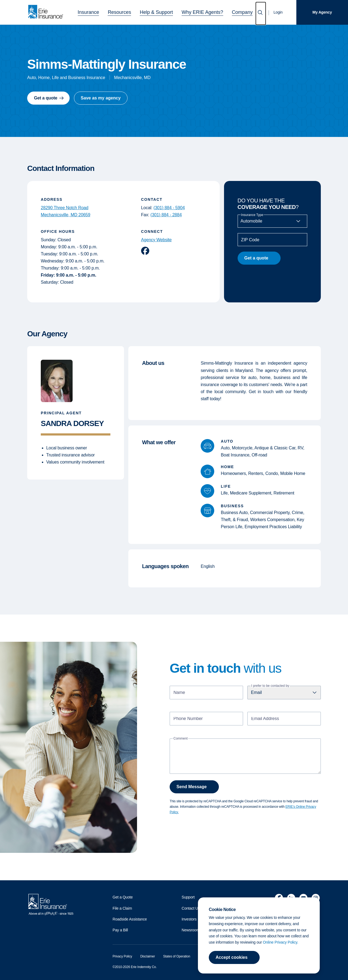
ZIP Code (250, 240)
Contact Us (191, 908)
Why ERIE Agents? (196, 11)
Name (179, 693)
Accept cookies (232, 957)
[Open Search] (261, 13)
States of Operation (177, 956)
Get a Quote (123, 897)
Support (188, 897)
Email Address (265, 719)
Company (229, 11)
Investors (189, 919)
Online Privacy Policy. (281, 942)
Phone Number (188, 719)
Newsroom (190, 930)
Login (278, 12)
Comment (181, 738)
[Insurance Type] (272, 221)
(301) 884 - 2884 (166, 215)
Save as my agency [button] (101, 98)
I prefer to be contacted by (270, 686)
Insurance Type (252, 215)
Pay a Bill (120, 930)
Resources (128, 11)
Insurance (101, 11)
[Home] (47, 12)
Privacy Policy (122, 956)
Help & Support (158, 11)
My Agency (322, 12)
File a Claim (122, 908)
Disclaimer (148, 956)
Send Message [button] (192, 787)
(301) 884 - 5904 (169, 208)
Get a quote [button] (46, 98)
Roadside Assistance (130, 919)
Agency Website (156, 240)
